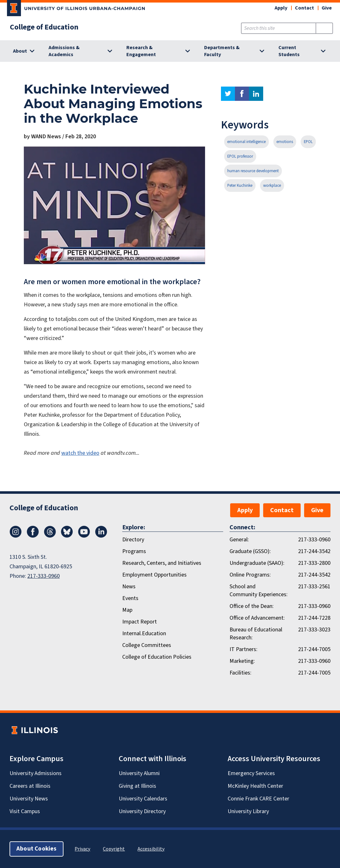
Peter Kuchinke (240, 186)
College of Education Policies (157, 657)
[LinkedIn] (101, 536)
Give (327, 8)
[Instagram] (16, 536)
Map (127, 610)
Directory (133, 540)
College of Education (44, 27)
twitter (228, 94)
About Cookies (37, 849)
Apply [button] (281, 8)
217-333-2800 (314, 563)
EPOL (308, 142)
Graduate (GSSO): (250, 551)
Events (130, 598)
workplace (272, 186)
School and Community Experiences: (259, 591)
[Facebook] (33, 536)
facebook (242, 94)
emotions (285, 142)
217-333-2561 (314, 587)
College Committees (147, 645)
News (129, 587)
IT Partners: (243, 649)
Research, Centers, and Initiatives (162, 563)
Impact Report (140, 622)
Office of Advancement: (257, 618)
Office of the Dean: (252, 606)
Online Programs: (250, 575)
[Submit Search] (324, 28)
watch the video (80, 453)
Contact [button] (304, 8)
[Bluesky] (67, 536)
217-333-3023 (314, 630)
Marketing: (242, 661)
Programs (134, 551)
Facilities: (240, 673)
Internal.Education (144, 633)
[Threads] (50, 536)
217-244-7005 (314, 649)
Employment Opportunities (154, 575)
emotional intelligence (247, 142)
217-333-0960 (43, 576)
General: (239, 540)
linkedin (256, 94)
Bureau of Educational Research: (256, 634)
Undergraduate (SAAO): (257, 563)
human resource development (253, 171)
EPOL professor (240, 156)
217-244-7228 (314, 618)
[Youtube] (84, 536)
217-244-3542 (314, 551)
